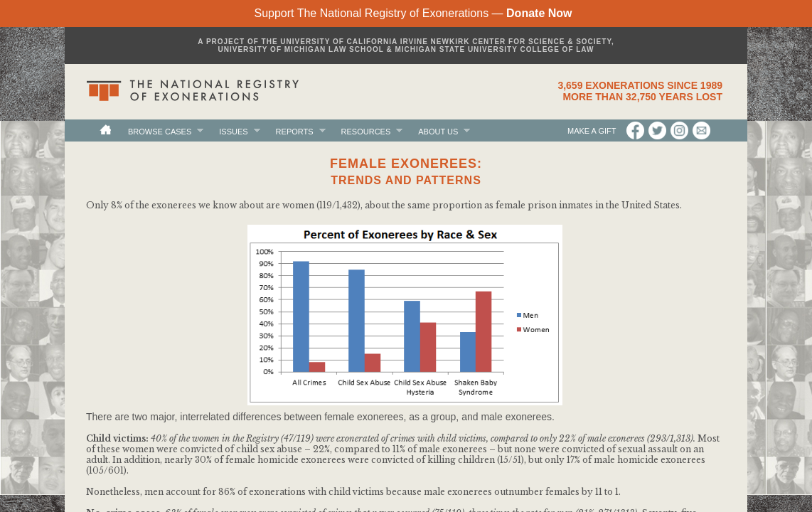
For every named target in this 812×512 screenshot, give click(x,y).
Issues (233, 131)
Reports (295, 131)
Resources (366, 131)
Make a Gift (593, 131)
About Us (438, 131)
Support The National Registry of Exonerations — (413, 13)
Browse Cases (160, 131)
